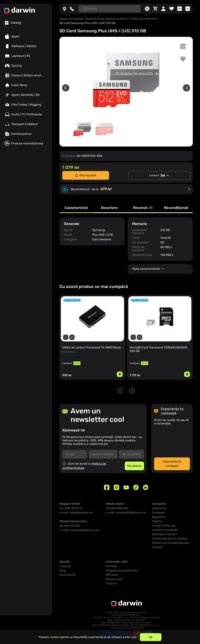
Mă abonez (134, 466)
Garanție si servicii (164, 534)
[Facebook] (107, 487)
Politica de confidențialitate (171, 543)
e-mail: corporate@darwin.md (79, 530)
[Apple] (26, 36)
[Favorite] (171, 9)
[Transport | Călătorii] (26, 124)
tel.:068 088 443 (117, 508)
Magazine (159, 517)
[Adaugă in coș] (120, 374)
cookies (55, 637)
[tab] (13, 23)
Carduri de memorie (143, 19)
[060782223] (72, 9)
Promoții (111, 566)
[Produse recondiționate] (26, 143)
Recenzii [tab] (143, 208)
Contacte (158, 513)
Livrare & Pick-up (164, 526)
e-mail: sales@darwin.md (76, 513)
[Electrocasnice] (26, 134)
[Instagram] (116, 487)
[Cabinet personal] (163, 9)
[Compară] (180, 9)
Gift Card (112, 575)
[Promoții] (147, 9)
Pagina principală (71, 19)
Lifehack (65, 566)
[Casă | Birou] (26, 85)
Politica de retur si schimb (170, 539)
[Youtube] (126, 487)
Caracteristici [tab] (76, 208)
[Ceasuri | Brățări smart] (26, 75)
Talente (157, 521)
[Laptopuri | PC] (26, 56)
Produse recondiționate (122, 570)
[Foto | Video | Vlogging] (26, 105)
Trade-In (112, 583)
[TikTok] (136, 487)
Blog (62, 570)
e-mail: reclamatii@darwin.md (126, 513)
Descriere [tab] (109, 208)
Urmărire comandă (165, 530)
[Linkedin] (146, 487)
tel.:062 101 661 (70, 526)
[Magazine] (65, 9)
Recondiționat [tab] (176, 208)
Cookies (157, 547)
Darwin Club (114, 579)
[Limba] (188, 9)
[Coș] (155, 9)
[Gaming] (26, 66)
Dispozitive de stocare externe (106, 19)
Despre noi (159, 508)
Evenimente (68, 575)
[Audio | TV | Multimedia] (26, 114)
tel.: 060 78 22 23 (71, 508)
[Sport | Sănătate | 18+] (26, 95)
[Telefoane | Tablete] (26, 46)
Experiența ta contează (172, 464)
